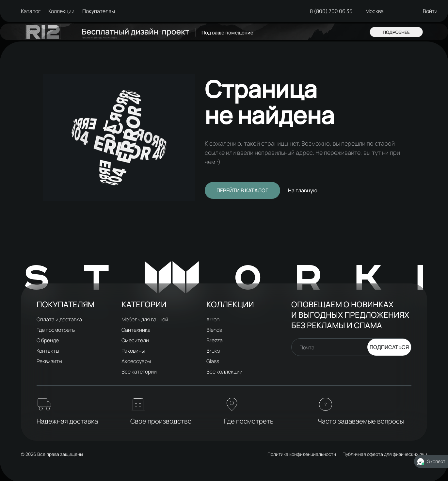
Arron (213, 319)
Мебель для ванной (145, 319)
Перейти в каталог (242, 190)
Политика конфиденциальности (302, 454)
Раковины (133, 351)
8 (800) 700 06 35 (331, 11)
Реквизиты (49, 361)
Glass (213, 361)
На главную (303, 190)
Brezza (215, 340)
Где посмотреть (56, 330)
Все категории (139, 372)
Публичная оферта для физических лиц (385, 454)
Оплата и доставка (59, 319)
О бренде (48, 340)
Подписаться (389, 347)
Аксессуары (136, 361)
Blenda (214, 330)
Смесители (135, 340)
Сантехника (136, 330)
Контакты (48, 351)
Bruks (213, 351)
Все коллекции (224, 372)
